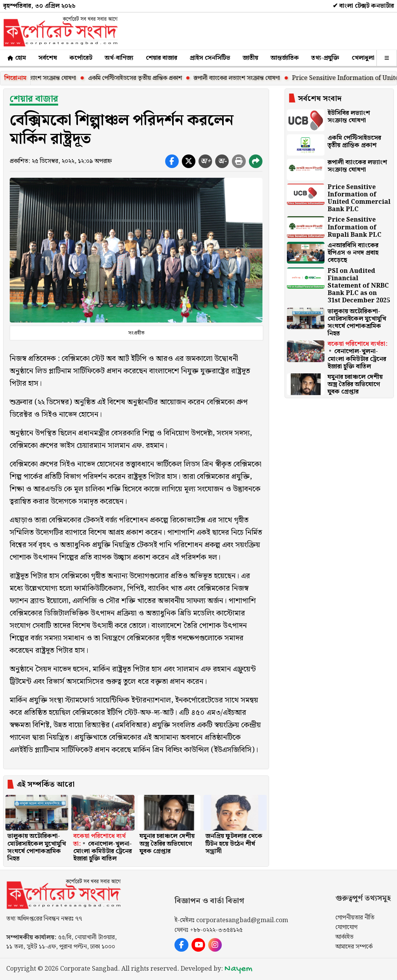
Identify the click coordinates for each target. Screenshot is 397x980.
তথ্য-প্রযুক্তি (325, 58)
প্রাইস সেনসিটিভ (210, 58)
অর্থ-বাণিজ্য (119, 58)
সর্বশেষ (48, 58)
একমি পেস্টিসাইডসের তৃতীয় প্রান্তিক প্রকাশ (140, 78)
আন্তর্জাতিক (285, 58)
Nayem (238, 969)
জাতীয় (250, 58)
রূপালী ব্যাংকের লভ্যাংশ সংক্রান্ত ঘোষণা (242, 78)
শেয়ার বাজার (161, 58)
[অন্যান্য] (387, 58)
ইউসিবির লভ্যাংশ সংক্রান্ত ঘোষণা (45, 78)
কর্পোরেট (81, 58)
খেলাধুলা (363, 58)
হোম (16, 58)
